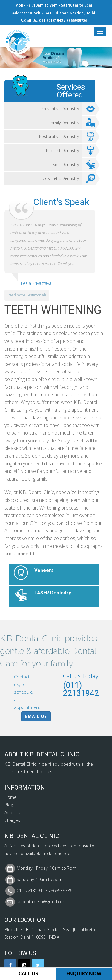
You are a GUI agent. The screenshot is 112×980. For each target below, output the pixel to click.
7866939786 (77, 20)
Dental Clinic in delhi (32, 764)
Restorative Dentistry (67, 137)
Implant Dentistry (71, 151)
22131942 (55, 20)
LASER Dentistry (53, 593)
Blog (9, 805)
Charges (12, 820)
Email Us (36, 716)
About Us (13, 812)
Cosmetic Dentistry (69, 178)
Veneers (44, 570)
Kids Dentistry (74, 165)
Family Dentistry (72, 123)
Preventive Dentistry (68, 109)
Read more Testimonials (27, 295)
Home (10, 797)
